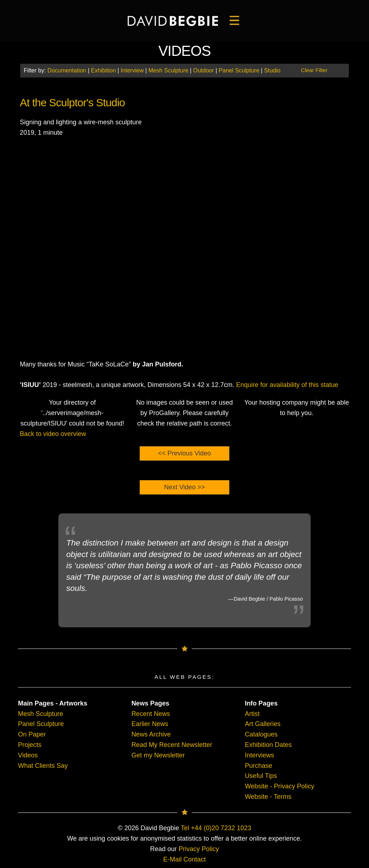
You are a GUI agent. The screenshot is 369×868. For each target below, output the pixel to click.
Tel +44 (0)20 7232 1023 (216, 828)
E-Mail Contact (184, 859)
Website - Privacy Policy (279, 786)
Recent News (151, 714)
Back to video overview (53, 434)
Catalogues (261, 734)
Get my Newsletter (158, 755)
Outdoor (204, 70)
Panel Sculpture (239, 70)
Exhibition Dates (268, 745)
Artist (252, 714)
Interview (132, 70)
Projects (30, 745)
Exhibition (103, 70)
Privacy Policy (199, 849)
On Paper (32, 734)
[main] (173, 21)
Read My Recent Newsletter (172, 745)
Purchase (258, 766)
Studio (272, 70)
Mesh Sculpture (168, 70)
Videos (28, 755)
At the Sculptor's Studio (72, 103)
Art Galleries (263, 724)
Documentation (67, 70)
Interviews (259, 755)
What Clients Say (43, 766)
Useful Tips (261, 776)
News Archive (151, 734)
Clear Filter (314, 70)
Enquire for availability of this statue (287, 385)
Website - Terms (268, 797)
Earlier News (150, 724)
